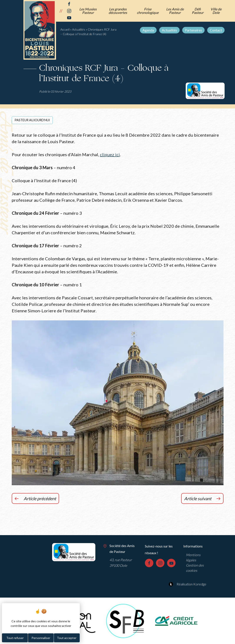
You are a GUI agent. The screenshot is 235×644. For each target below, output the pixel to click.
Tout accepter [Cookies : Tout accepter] (67, 638)
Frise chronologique (148, 11)
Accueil (65, 29)
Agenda (148, 30)
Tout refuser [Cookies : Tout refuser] (15, 638)
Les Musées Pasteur (88, 11)
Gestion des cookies (195, 568)
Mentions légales (193, 557)
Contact (216, 30)
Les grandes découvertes (118, 11)
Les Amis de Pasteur (175, 11)
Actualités (169, 30)
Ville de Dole (216, 11)
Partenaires (193, 30)
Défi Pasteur (198, 11)
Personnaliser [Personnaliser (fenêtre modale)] (41, 638)
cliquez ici (110, 154)
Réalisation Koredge (187, 584)
